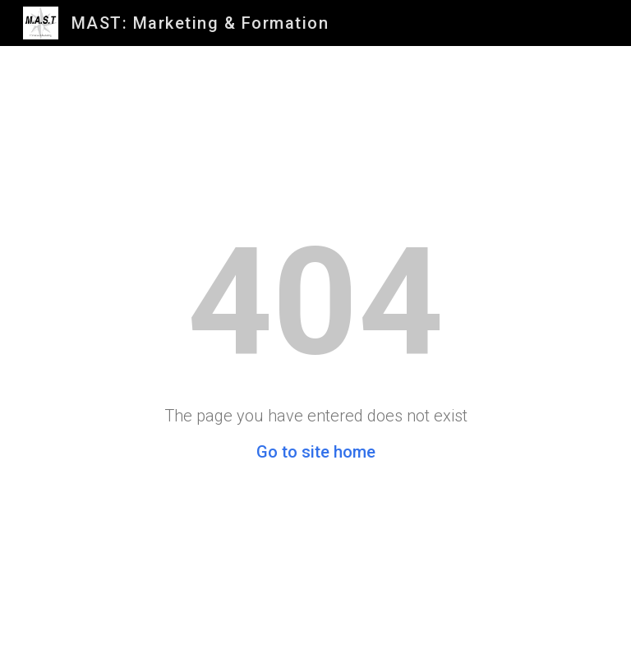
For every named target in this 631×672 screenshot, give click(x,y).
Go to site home (316, 452)
